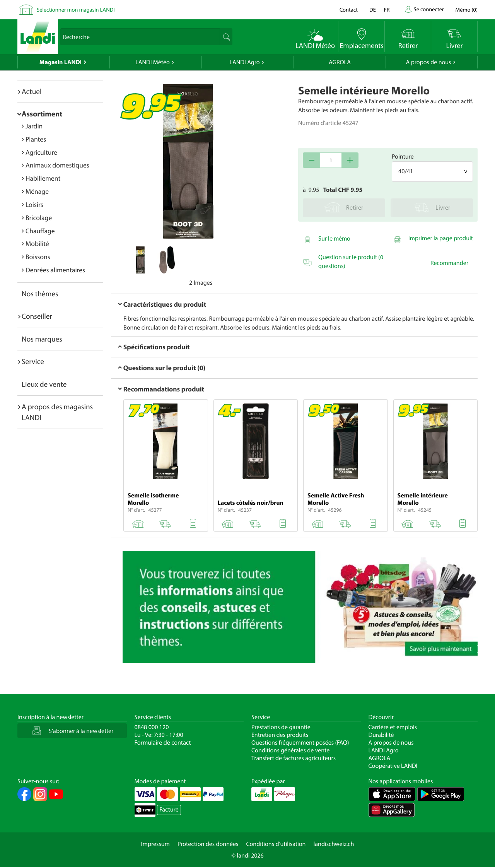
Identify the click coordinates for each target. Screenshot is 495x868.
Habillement (43, 178)
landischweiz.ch (334, 844)
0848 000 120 (152, 727)
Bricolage (39, 218)
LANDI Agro (244, 62)
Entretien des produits (280, 735)
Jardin (34, 126)
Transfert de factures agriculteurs (294, 758)
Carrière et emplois (393, 727)
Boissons (38, 257)
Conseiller (37, 316)
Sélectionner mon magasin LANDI (76, 9)
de (373, 9)
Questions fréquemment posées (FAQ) (300, 743)
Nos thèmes (40, 294)
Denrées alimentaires (55, 270)
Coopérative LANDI (393, 766)
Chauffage (40, 231)
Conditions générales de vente (290, 750)
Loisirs (34, 204)
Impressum (155, 844)
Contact (349, 9)
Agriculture (41, 152)
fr (387, 9)
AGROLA (340, 62)
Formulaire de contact (163, 743)
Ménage (37, 191)
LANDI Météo (153, 62)
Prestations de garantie (281, 727)
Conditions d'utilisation (276, 844)
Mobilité (37, 243)
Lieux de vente (44, 384)
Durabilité (381, 735)
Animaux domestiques (57, 165)
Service (33, 361)
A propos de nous (428, 62)
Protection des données (208, 844)
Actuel (32, 91)
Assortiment (42, 114)
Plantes (36, 139)
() (467, 9)
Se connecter (428, 9)
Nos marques (42, 339)
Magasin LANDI (61, 62)
